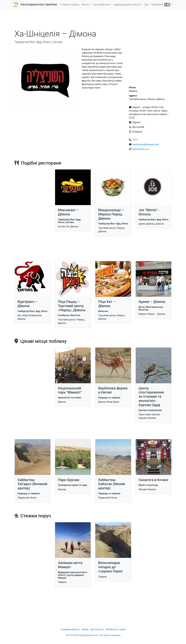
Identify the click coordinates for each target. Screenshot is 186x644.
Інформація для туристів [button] (127, 5)
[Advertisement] (93, 20)
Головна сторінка (70, 5)
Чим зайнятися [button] (101, 5)
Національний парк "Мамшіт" (70, 390)
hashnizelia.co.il (141, 149)
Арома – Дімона (152, 302)
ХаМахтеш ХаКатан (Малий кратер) (112, 484)
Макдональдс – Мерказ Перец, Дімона (111, 214)
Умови (85, 629)
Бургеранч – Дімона (28, 304)
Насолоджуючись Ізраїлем (39, 4)
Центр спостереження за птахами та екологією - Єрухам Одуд (151, 397)
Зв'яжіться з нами (115, 629)
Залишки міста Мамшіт (70, 565)
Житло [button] (85, 5)
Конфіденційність (70, 629)
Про (147, 5)
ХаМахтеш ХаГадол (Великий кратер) (32, 484)
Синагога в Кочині (153, 480)
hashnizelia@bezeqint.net (145, 144)
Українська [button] (161, 5)
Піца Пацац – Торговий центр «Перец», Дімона (72, 306)
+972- (135, 140)
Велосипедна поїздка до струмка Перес (111, 567)
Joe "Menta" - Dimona (149, 212)
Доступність (97, 629)
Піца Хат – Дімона (107, 304)
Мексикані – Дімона (68, 212)
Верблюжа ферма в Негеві (113, 390)
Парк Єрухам (69, 480)
